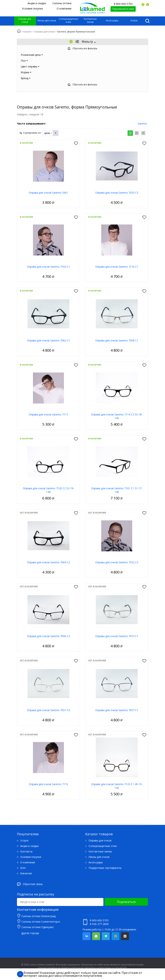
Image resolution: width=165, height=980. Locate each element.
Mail (115, 936)
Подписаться (126, 902)
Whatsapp (96, 936)
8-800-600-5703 (123, 4)
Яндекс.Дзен (125, 936)
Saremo (142, 124)
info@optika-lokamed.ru (97, 915)
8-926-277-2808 (99, 924)
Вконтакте (86, 936)
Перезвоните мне (123, 9)
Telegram (106, 936)
